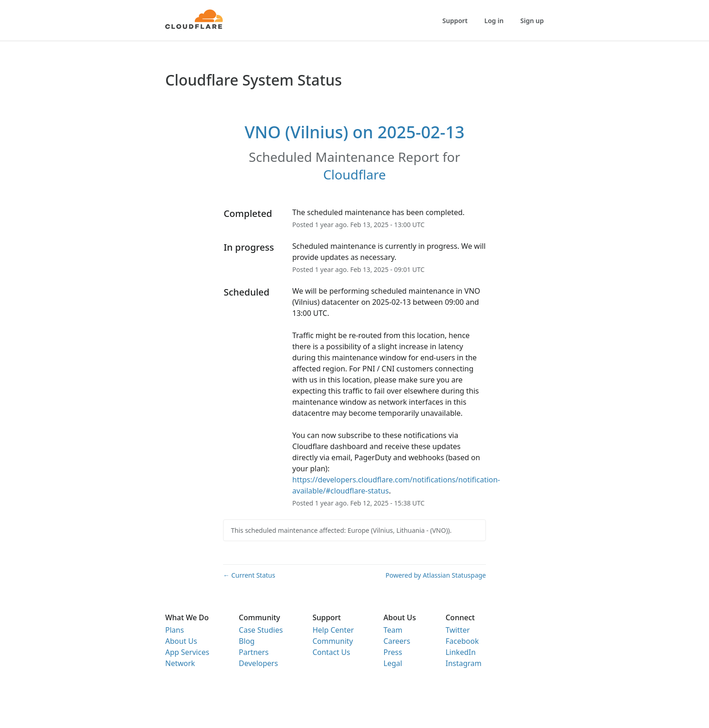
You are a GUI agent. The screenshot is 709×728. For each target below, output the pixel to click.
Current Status (249, 575)
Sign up (532, 21)
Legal (393, 663)
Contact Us (331, 652)
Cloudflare (354, 174)
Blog (247, 641)
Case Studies (261, 630)
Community (333, 641)
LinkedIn (461, 652)
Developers (258, 663)
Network (180, 663)
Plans (174, 630)
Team (393, 630)
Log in (494, 21)
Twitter (458, 630)
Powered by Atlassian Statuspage (436, 575)
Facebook (462, 641)
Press (393, 652)
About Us (181, 641)
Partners (254, 652)
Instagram (464, 663)
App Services (187, 652)
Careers (397, 641)
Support (455, 21)
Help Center (333, 630)
